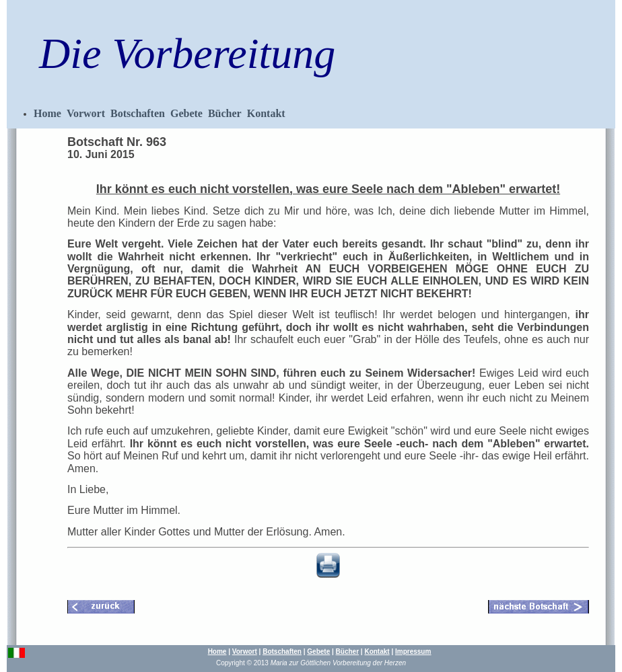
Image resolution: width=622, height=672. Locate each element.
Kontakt (266, 113)
